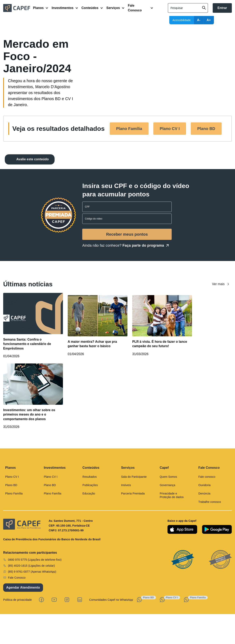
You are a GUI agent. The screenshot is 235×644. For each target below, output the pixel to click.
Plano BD (206, 129)
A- (199, 20)
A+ (209, 20)
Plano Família (129, 129)
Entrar (222, 8)
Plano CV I (170, 129)
